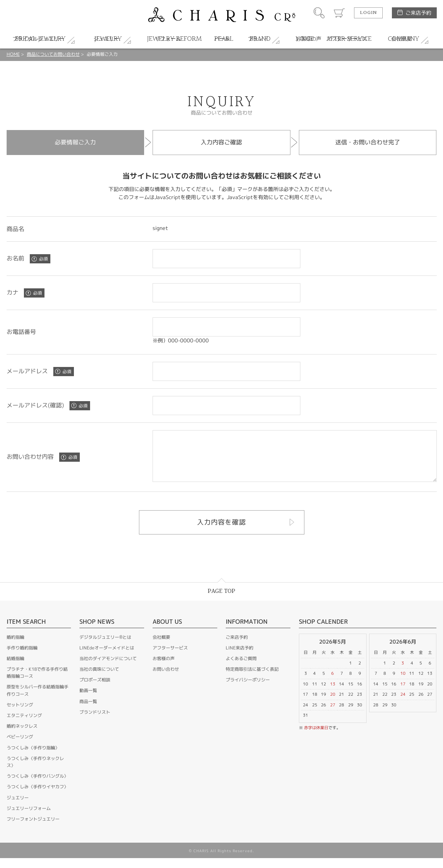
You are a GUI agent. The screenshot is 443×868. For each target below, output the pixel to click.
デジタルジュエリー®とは (105, 647)
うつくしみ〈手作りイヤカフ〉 (37, 797)
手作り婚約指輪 (22, 658)
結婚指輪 (15, 668)
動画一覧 (88, 700)
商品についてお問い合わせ (53, 54)
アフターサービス (170, 658)
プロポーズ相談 (95, 690)
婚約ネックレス (22, 736)
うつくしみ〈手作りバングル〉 (37, 786)
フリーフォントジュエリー (33, 829)
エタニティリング (24, 725)
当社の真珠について (99, 679)
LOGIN (368, 13)
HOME (13, 54)
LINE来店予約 (240, 658)
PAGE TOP (222, 601)
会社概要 (161, 647)
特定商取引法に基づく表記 (252, 679)
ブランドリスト (95, 722)
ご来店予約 (418, 13)
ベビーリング (20, 747)
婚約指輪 (15, 647)
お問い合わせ (166, 679)
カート (339, 13)
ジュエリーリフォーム (29, 818)
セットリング (20, 715)
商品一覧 (88, 711)
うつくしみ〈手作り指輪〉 (33, 758)
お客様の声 (164, 668)
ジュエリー (18, 808)
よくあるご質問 (241, 668)
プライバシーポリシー (248, 690)
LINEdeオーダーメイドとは (107, 658)
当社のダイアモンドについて (108, 668)
